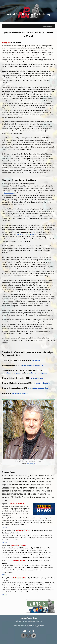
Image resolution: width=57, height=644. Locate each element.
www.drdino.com (37, 378)
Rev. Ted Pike (31, 464)
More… (4, 527)
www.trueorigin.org (20, 393)
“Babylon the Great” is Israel (26, 234)
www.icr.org (37, 360)
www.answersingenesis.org (33, 365)
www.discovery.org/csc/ (12, 373)
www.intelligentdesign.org (36, 373)
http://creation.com (42, 383)
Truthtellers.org (9, 193)
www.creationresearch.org (39, 388)
